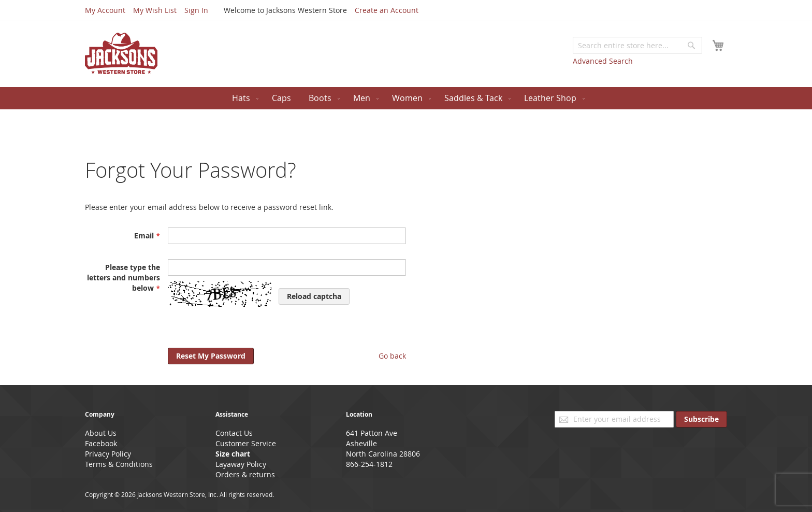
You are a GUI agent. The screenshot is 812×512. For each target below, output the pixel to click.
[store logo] (121, 53)
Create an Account (387, 10)
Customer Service (246, 443)
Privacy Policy (108, 454)
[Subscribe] (701, 419)
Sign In (196, 10)
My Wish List (155, 10)
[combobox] (637, 45)
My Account (105, 10)
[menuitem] (243, 98)
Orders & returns (245, 474)
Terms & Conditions (119, 464)
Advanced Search (603, 61)
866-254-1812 (369, 464)
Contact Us (234, 433)
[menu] (406, 98)
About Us (101, 433)
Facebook (101, 443)
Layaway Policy (241, 464)
